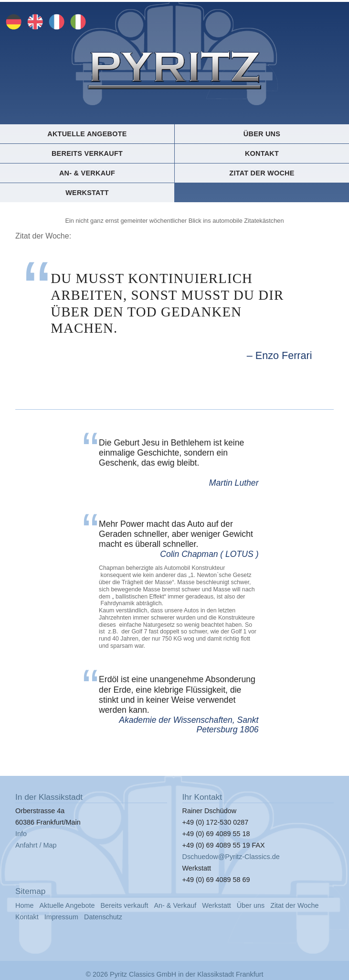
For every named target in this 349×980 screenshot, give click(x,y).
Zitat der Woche (262, 173)
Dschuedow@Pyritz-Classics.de (231, 857)
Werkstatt (87, 193)
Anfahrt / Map (36, 845)
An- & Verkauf (87, 173)
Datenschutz (103, 917)
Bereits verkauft (87, 153)
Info (21, 834)
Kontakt (262, 153)
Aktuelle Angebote (87, 134)
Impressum (61, 917)
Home (24, 905)
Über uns (262, 134)
